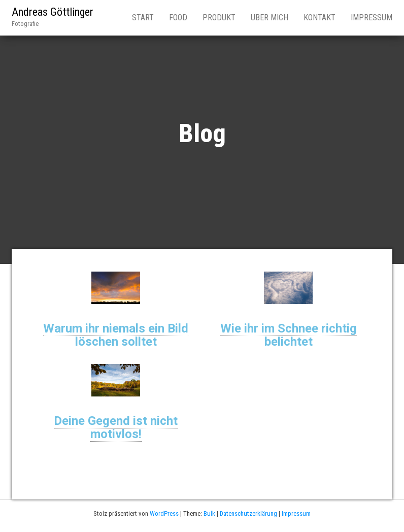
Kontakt (319, 18)
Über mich (270, 18)
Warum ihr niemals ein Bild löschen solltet (116, 335)
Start (143, 18)
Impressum (372, 18)
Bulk (209, 513)
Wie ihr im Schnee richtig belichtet (289, 335)
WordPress (164, 513)
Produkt (219, 18)
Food (178, 18)
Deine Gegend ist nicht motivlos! (116, 427)
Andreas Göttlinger (53, 12)
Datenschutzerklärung (248, 513)
